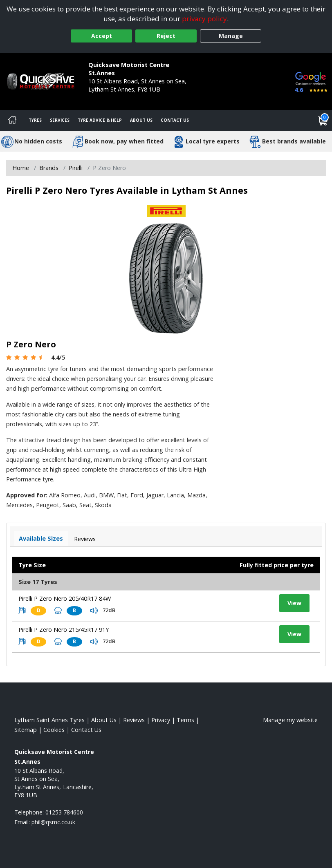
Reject (166, 36)
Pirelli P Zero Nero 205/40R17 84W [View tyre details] (65, 598)
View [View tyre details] (294, 603)
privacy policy (204, 19)
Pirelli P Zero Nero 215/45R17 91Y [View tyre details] (64, 630)
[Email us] (53, 822)
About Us (141, 120)
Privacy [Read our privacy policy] (161, 720)
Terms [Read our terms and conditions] (185, 720)
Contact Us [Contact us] (175, 120)
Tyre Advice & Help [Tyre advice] (100, 120)
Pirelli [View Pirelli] (76, 168)
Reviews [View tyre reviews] (85, 539)
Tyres (35, 120)
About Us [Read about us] (104, 720)
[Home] (12, 121)
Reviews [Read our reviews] (134, 720)
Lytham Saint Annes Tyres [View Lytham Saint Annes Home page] (49, 720)
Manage (231, 36)
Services (60, 120)
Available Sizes (41, 538)
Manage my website (290, 720)
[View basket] (323, 121)
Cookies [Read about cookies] (54, 730)
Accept (102, 36)
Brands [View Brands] (49, 168)
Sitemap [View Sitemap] (26, 730)
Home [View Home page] (21, 168)
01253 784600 (107, 97)
